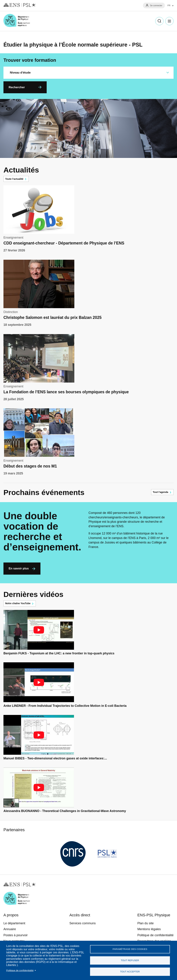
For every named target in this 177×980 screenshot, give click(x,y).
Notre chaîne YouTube (18, 603)
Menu (169, 21)
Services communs (82, 923)
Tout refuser (130, 960)
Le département (14, 923)
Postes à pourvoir (16, 935)
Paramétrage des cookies (130, 949)
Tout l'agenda (160, 492)
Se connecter (156, 6)
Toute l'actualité (14, 179)
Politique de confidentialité (20, 970)
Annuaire (10, 929)
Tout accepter (130, 972)
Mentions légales (149, 929)
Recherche (159, 21)
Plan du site (146, 923)
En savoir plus (19, 568)
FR (169, 6)
